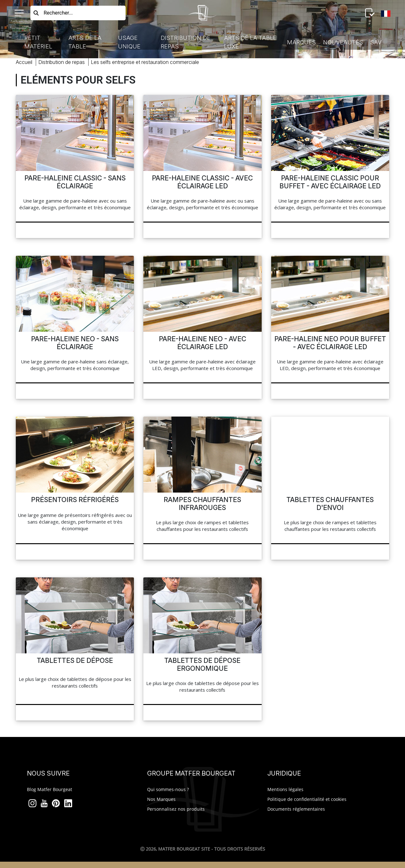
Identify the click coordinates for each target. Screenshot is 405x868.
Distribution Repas (62, 62)
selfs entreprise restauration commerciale (145, 62)
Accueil (24, 62)
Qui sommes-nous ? (168, 789)
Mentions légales (285, 789)
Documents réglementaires (296, 809)
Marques (301, 42)
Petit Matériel (38, 42)
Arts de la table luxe (250, 42)
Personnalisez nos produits (176, 809)
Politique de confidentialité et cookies (307, 799)
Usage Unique (129, 42)
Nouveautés (343, 42)
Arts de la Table (85, 42)
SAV (376, 42)
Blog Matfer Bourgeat (50, 789)
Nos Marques (161, 799)
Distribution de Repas (186, 42)
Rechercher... (58, 13)
